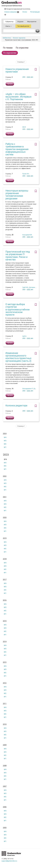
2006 (5, 807)
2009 (5, 745)
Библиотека (7, 38)
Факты (8, 26)
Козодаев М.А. (27, 235)
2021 (5, 497)
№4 (5, 437)
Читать (10, 84)
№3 (5, 441)
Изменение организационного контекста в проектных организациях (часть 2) (18, 357)
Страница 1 (21, 62)
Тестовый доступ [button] (23, 26)
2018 (5, 559)
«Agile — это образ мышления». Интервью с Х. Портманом (18, 97)
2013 (5, 662)
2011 (5, 704)
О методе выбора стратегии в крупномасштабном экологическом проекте (18, 310)
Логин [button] (25, 12)
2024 (5, 434)
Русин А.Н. (26, 174)
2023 (6, 455)
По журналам (10, 53)
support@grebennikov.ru (9, 861)
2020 (5, 518)
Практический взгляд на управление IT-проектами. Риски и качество (18, 256)
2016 (5, 600)
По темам (8, 48)
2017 (5, 580)
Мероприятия (32, 22)
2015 (5, 621)
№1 (5, 447)
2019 (5, 538)
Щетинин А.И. (33, 287)
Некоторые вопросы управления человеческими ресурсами (17, 195)
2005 (5, 828)
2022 (5, 476)
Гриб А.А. (25, 287)
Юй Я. (24, 127)
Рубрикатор (9, 22)
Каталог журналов (19, 38)
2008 (5, 766)
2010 (5, 724)
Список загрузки (12, 12)
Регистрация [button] (35, 12)
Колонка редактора (16, 406)
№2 (5, 444)
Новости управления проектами (17, 70)
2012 (5, 683)
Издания (20, 22)
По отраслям (22, 48)
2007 (5, 786)
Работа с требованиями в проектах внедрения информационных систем (17, 149)
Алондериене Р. (28, 389)
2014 (5, 642)
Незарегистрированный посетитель (17, 9)
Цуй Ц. (25, 336)
